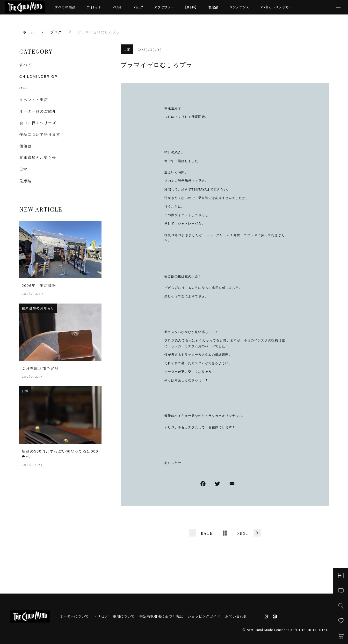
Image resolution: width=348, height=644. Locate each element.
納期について (124, 616)
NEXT (243, 533)
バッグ (138, 7)
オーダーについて (74, 616)
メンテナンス (239, 7)
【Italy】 (191, 7)
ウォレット (94, 7)
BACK (207, 533)
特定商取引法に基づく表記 (161, 616)
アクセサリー (164, 7)
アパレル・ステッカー (276, 7)
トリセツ (101, 616)
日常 (127, 49)
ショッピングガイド (204, 616)
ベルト (118, 7)
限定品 (213, 7)
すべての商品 (65, 7)
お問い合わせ (236, 616)
